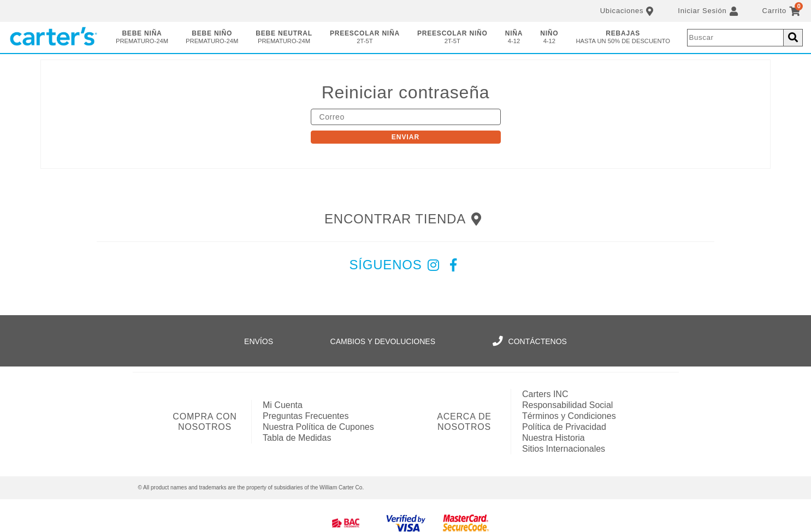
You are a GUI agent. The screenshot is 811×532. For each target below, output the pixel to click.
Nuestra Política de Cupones (318, 427)
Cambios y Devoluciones (383, 341)
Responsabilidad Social (567, 405)
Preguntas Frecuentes (306, 416)
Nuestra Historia (554, 438)
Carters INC (545, 394)
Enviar (405, 137)
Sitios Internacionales (564, 449)
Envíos (259, 341)
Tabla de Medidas (297, 438)
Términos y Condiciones (569, 416)
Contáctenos (530, 341)
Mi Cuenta (283, 405)
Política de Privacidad (564, 427)
